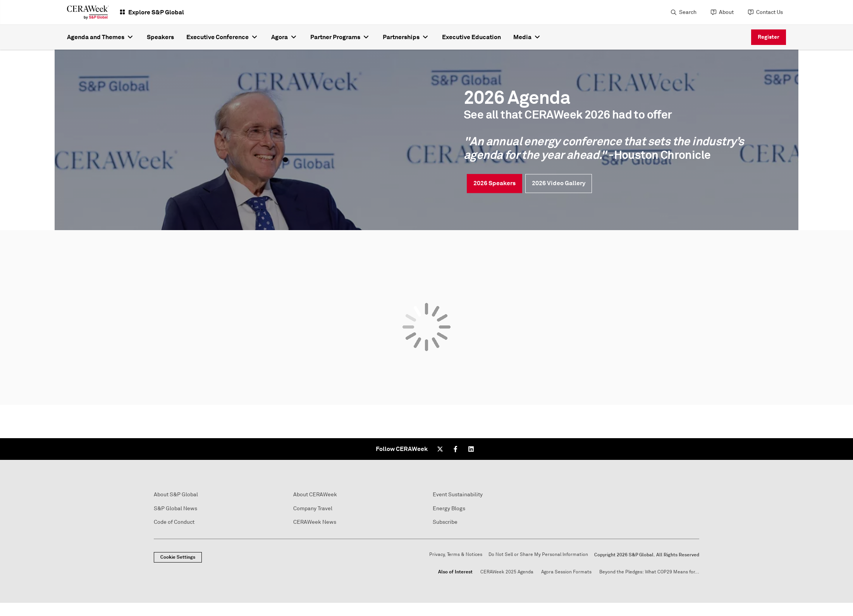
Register (769, 37)
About (726, 12)
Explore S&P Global (156, 12)
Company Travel (313, 508)
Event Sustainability (458, 495)
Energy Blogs (449, 508)
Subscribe (445, 522)
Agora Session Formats (566, 572)
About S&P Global (176, 495)
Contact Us (770, 12)
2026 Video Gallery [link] (559, 183)
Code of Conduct (174, 522)
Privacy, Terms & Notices (456, 555)
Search (688, 12)
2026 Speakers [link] (494, 183)
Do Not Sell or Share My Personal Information (538, 555)
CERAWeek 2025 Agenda (507, 572)
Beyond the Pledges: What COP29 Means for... (649, 572)
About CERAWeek (315, 495)
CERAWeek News (315, 522)
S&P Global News (175, 508)
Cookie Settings (178, 557)
